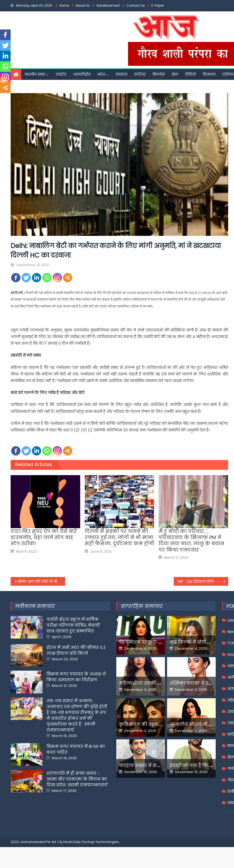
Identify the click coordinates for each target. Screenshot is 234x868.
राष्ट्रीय (61, 74)
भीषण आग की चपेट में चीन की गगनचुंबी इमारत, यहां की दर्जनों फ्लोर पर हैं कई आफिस (41, 581)
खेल (175, 74)
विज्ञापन (209, 74)
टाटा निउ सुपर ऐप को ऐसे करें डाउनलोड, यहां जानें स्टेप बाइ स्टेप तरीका (44, 537)
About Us (83, 5)
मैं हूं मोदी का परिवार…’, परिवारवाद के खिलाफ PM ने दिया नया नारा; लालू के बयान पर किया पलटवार (191, 541)
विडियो (190, 74)
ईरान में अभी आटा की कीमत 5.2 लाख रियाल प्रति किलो (76, 650)
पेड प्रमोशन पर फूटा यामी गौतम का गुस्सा (159, 642)
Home (64, 5)
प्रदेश (101, 74)
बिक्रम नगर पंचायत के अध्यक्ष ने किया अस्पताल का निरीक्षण (76, 677)
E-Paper (158, 5)
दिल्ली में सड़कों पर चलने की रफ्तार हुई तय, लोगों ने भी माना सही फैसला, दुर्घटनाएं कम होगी (119, 537)
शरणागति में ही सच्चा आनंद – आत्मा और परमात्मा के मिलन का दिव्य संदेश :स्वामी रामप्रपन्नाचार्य (77, 779)
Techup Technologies (100, 842)
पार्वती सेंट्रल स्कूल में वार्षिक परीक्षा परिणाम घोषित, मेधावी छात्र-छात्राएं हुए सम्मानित (73, 625)
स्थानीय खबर (35, 74)
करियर (140, 74)
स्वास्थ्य (121, 74)
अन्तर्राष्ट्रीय (82, 74)
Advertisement (108, 5)
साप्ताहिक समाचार (142, 606)
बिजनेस (159, 74)
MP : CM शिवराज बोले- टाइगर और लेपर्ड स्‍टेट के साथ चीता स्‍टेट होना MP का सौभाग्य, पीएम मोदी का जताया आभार (203, 581)
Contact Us (136, 5)
